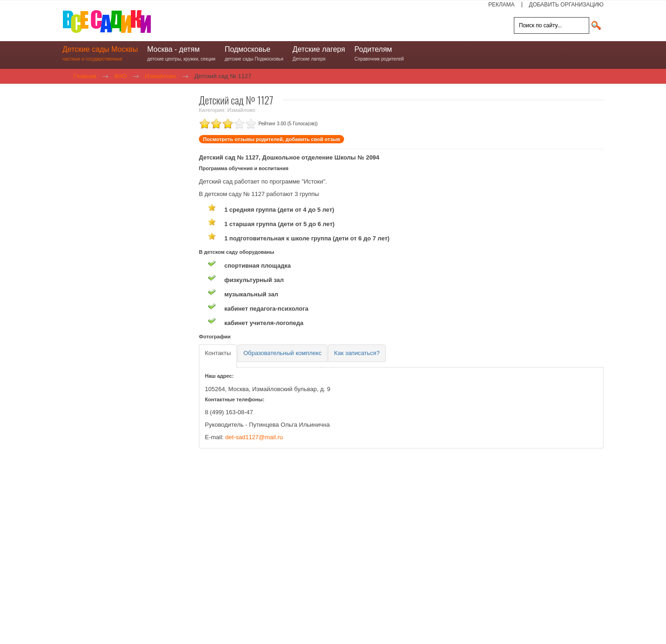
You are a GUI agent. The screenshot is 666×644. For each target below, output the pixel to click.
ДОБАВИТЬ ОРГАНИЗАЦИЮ (566, 5)
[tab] (218, 356)
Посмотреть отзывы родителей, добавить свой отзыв (271, 139)
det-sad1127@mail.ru (254, 437)
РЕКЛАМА (502, 5)
